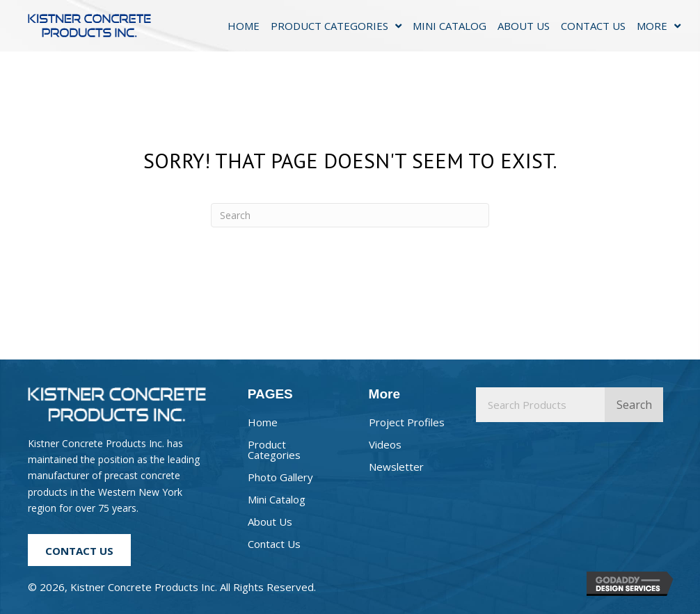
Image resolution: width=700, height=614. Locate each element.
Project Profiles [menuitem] (407, 422)
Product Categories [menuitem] (274, 450)
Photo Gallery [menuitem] (280, 477)
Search (634, 405)
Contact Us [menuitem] (274, 544)
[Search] (350, 215)
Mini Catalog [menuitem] (277, 499)
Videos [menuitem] (385, 444)
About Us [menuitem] (270, 522)
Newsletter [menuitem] (396, 467)
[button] (79, 550)
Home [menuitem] (263, 422)
